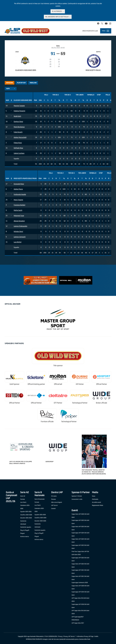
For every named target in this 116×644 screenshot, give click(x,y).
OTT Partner (58, 403)
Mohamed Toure (19, 216)
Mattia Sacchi (18, 210)
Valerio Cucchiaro (19, 153)
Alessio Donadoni (19, 221)
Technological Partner (80, 403)
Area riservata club (90, 31)
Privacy (60, 636)
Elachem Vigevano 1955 (26, 70)
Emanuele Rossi (19, 184)
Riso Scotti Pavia (93, 70)
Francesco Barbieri (19, 205)
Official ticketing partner (36, 384)
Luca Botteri (18, 242)
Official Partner (102, 384)
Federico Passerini (19, 111)
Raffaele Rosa (18, 148)
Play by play (21, 83)
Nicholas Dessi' (18, 231)
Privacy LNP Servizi (69, 636)
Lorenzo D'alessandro (20, 226)
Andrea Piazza (18, 189)
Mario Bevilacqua (19, 127)
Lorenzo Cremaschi (20, 237)
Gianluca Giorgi (18, 121)
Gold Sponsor (14, 384)
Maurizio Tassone (19, 106)
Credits (96, 636)
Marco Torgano (18, 200)
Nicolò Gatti (17, 116)
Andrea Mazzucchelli (20, 137)
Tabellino (33, 83)
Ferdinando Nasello (20, 194)
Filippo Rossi (18, 143)
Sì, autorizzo (57, 11)
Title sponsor (58, 366)
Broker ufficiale (101, 403)
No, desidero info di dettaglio (57, 17)
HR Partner (80, 384)
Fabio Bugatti (18, 132)
